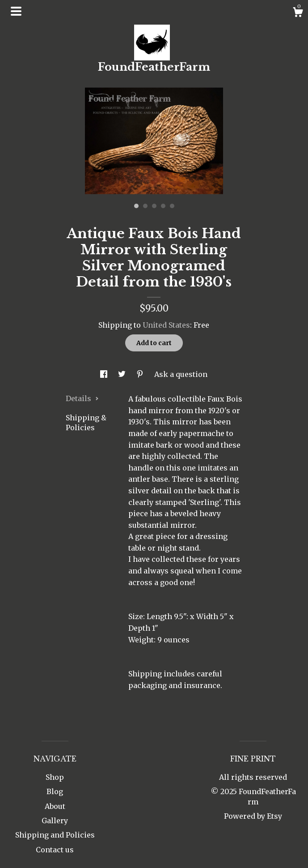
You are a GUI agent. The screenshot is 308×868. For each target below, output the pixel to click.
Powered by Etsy (253, 816)
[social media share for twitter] (123, 374)
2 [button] (145, 206)
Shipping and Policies (55, 835)
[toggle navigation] (16, 11)
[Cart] (298, 13)
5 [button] (172, 206)
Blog (55, 791)
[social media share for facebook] (105, 374)
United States (166, 325)
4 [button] (163, 206)
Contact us (55, 850)
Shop (55, 777)
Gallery (55, 821)
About (55, 806)
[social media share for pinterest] (141, 374)
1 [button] (136, 206)
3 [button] (154, 206)
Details (82, 398)
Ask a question (181, 374)
